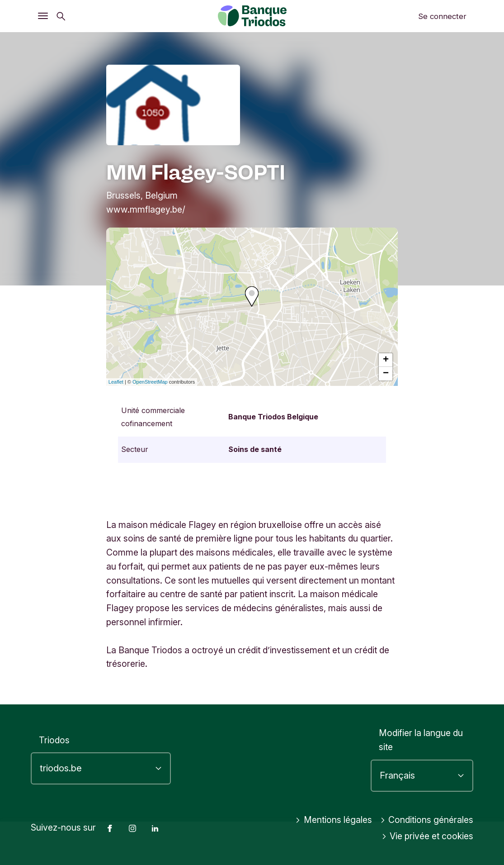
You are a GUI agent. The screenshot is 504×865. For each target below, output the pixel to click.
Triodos (54, 740)
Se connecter (442, 16)
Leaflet (116, 382)
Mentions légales (334, 820)
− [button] (386, 374)
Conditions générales (427, 820)
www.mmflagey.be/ (146, 209)
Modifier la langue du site (421, 740)
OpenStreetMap (150, 382)
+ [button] (386, 360)
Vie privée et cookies (428, 836)
